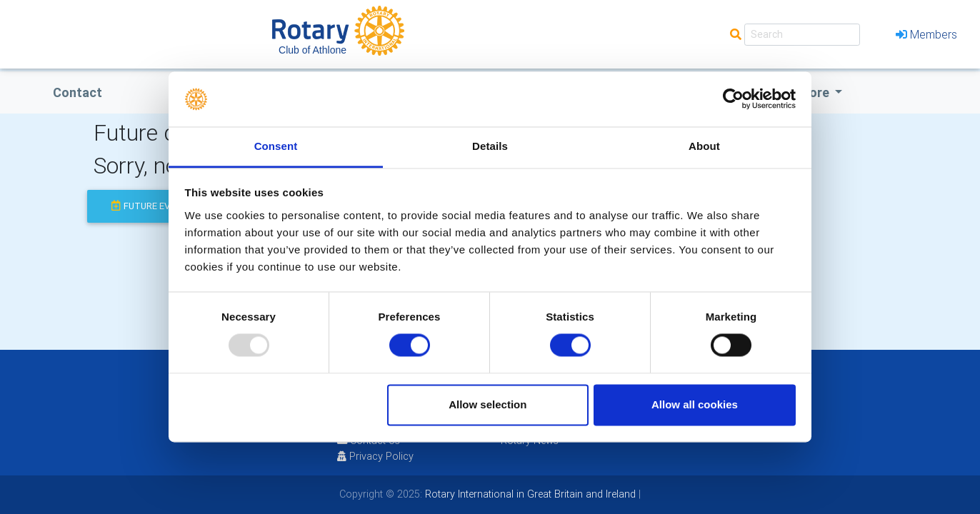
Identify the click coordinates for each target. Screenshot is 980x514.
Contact (77, 92)
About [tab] (704, 146)
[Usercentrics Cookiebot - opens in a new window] (733, 99)
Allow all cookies (695, 404)
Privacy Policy (375, 456)
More (815, 92)
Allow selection (487, 404)
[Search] (802, 35)
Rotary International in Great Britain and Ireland (529, 494)
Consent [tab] (276, 146)
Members (926, 34)
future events (152, 206)
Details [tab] (490, 146)
